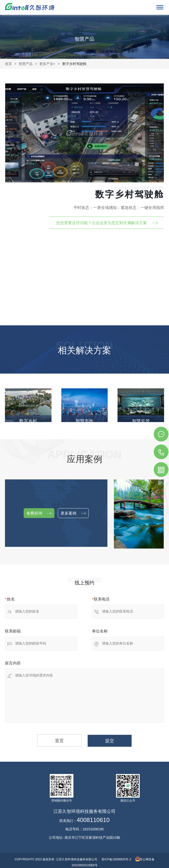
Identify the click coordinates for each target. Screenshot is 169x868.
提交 (110, 741)
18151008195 (93, 829)
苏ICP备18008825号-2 (116, 859)
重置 (59, 741)
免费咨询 (39, 513)
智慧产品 (26, 64)
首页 (8, 64)
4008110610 (93, 820)
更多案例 (73, 513)
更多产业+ (47, 64)
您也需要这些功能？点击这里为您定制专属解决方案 (101, 223)
